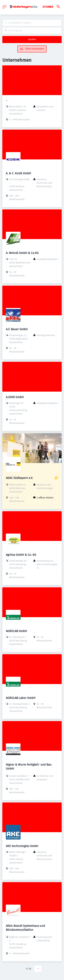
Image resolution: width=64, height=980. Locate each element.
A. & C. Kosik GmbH (18, 173)
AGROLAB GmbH (16, 631)
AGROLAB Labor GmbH (21, 698)
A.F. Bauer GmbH (17, 329)
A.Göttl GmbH (15, 397)
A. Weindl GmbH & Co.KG (22, 253)
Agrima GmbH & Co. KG (21, 555)
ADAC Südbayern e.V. (19, 478)
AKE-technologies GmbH (22, 846)
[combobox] (32, 23)
